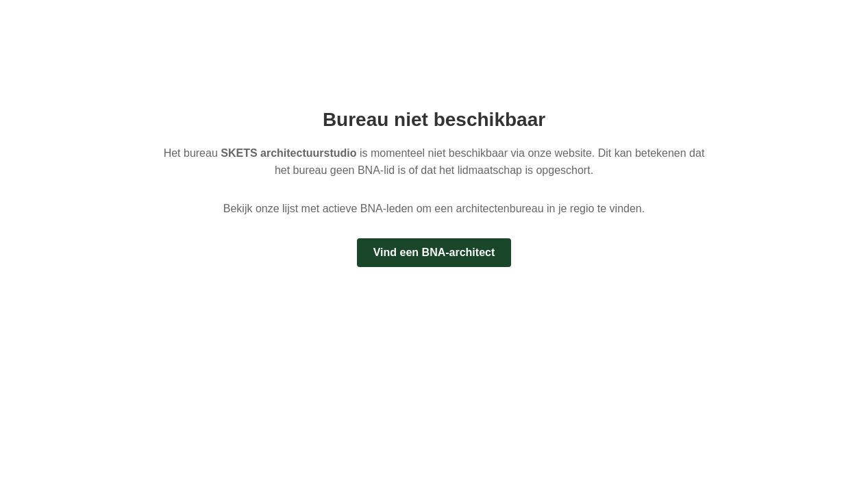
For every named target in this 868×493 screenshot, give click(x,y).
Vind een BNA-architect (434, 252)
